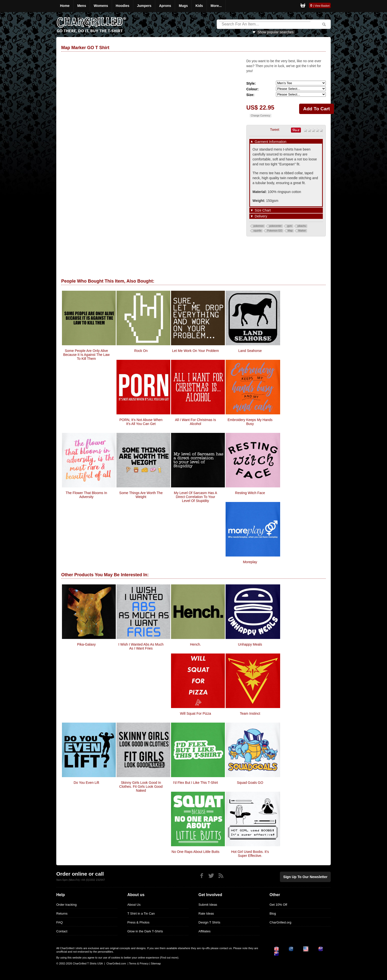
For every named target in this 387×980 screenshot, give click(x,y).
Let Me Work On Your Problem (195, 351)
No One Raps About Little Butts (195, 852)
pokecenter (275, 226)
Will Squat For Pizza (195, 713)
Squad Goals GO (250, 783)
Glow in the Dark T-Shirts (145, 931)
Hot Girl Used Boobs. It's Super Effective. (250, 854)
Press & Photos (138, 922)
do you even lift (86, 783)
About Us (134, 905)
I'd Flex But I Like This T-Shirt (195, 783)
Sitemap (156, 963)
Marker (302, 231)
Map (290, 231)
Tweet (275, 130)
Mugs (183, 6)
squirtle (257, 231)
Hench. (195, 644)
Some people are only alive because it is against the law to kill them (86, 355)
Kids (199, 6)
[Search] (265, 24)
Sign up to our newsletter (308, 876)
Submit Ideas (208, 905)
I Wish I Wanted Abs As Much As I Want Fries (141, 646)
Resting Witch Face (250, 493)
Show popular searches (275, 32)
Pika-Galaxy (86, 644)
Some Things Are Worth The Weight (141, 495)
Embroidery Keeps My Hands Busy (250, 422)
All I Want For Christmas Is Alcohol (195, 422)
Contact (62, 931)
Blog (273, 913)
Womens (101, 6)
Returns (62, 913)
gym (290, 226)
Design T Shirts (209, 922)
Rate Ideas (206, 913)
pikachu (302, 226)
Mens (82, 6)
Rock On (141, 351)
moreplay (250, 562)
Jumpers (144, 6)
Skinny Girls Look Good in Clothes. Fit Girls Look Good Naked (141, 787)
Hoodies (123, 6)
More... (216, 6)
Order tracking (66, 905)
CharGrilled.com (116, 963)
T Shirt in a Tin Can (141, 913)
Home (65, 6)
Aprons (165, 6)
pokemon (259, 226)
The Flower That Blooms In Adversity (86, 495)
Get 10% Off (278, 905)
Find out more (169, 958)
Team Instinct (250, 713)
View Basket (322, 6)
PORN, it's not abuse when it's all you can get (141, 422)
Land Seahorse (250, 351)
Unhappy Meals (250, 644)
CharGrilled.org (280, 922)
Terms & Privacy (139, 963)
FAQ (59, 922)
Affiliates (204, 931)
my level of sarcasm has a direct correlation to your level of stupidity (195, 497)
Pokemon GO (275, 231)
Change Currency (260, 116)
